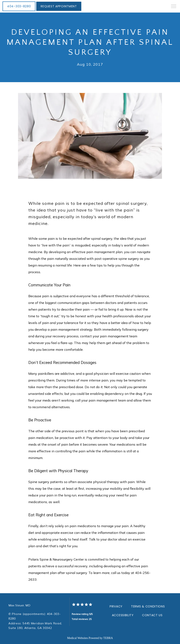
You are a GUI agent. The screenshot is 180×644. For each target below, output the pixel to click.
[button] (174, 7)
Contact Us (152, 615)
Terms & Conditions (148, 606)
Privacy (116, 606)
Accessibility (123, 615)
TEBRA (108, 638)
